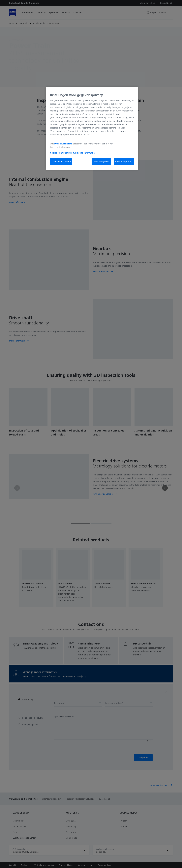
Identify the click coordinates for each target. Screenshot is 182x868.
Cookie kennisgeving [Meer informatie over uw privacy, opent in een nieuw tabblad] (61, 153)
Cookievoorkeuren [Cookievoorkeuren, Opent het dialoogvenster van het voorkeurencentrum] (61, 161)
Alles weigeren (101, 161)
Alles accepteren (124, 161)
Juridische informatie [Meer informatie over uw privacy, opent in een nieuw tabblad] (84, 153)
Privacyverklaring (63, 144)
